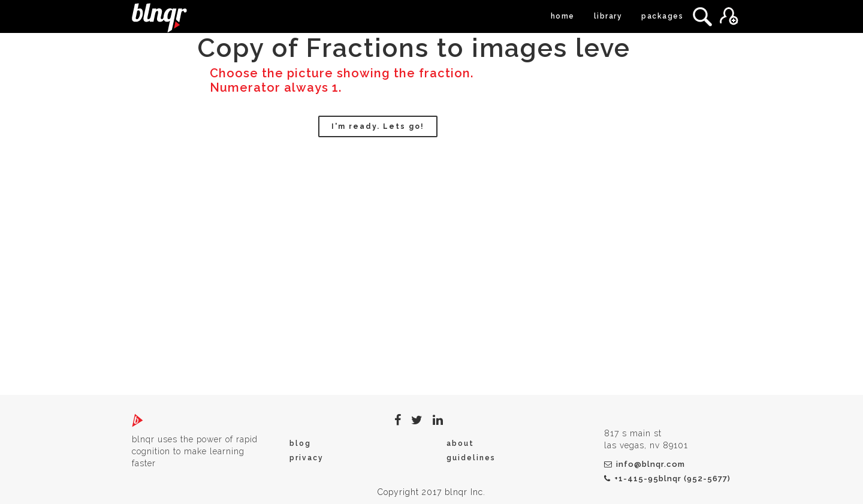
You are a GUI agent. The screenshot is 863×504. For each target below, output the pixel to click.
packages (662, 16)
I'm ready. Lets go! (378, 126)
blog (300, 443)
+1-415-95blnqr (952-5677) (667, 479)
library (608, 16)
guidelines (471, 458)
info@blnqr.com (645, 464)
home (563, 16)
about (460, 443)
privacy (307, 458)
